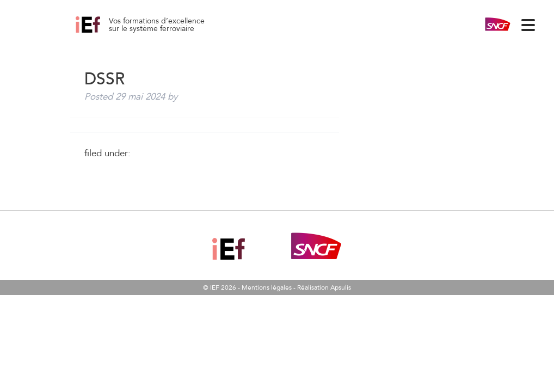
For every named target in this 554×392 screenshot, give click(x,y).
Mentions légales (267, 287)
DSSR (100, 33)
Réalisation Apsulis (324, 287)
